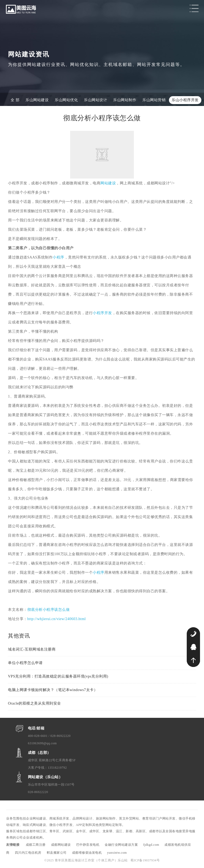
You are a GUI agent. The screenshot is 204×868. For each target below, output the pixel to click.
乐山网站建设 (37, 100)
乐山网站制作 (125, 100)
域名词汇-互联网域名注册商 (32, 649)
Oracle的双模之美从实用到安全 (35, 703)
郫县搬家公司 (57, 853)
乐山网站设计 (95, 100)
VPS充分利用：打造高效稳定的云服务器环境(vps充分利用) (58, 676)
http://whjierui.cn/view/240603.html (57, 619)
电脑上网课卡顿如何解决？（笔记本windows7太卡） (53, 690)
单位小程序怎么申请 (25, 663)
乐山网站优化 (66, 100)
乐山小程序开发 (185, 100)
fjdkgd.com (151, 845)
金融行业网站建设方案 (121, 845)
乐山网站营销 (154, 100)
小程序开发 (102, 313)
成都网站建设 (61, 845)
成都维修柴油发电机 (87, 853)
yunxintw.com (117, 853)
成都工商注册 (36, 845)
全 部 (15, 100)
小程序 (58, 257)
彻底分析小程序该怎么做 (49, 610)
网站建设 (108, 183)
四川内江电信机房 (28, 853)
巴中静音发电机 (88, 845)
